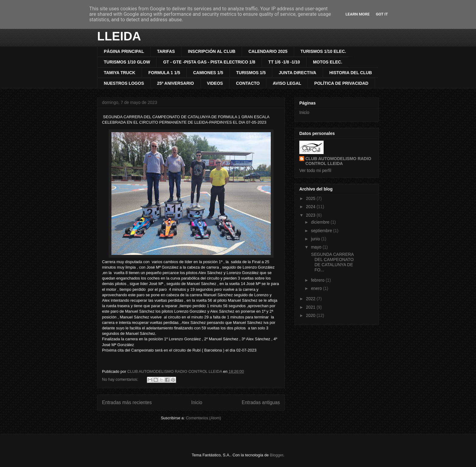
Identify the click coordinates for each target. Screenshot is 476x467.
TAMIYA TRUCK (120, 73)
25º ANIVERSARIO (175, 83)
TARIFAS (166, 51)
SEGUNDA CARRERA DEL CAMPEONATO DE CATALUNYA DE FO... (332, 262)
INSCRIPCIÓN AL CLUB (212, 51)
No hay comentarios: (121, 379)
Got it (382, 14)
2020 (311, 315)
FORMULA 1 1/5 (164, 73)
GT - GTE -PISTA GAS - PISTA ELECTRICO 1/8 (209, 62)
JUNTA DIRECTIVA (297, 73)
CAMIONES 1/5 (208, 73)
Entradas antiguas (261, 402)
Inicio (197, 402)
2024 (311, 207)
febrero (318, 280)
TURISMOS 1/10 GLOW (127, 62)
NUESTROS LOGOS (124, 83)
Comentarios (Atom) (203, 418)
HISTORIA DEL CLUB (351, 73)
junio (316, 239)
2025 (311, 198)
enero (317, 288)
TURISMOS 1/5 (251, 73)
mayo (317, 247)
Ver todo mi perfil (315, 170)
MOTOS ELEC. (328, 62)
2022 (311, 299)
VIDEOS (215, 83)
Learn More (358, 14)
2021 (311, 307)
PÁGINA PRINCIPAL (124, 51)
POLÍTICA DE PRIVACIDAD (341, 83)
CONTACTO (248, 83)
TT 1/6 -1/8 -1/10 (284, 62)
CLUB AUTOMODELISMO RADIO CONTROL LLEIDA (338, 161)
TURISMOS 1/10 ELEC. (323, 51)
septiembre (322, 231)
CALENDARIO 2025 (268, 51)
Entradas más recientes (127, 402)
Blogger (277, 455)
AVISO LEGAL (287, 83)
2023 (311, 215)
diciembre (321, 222)
